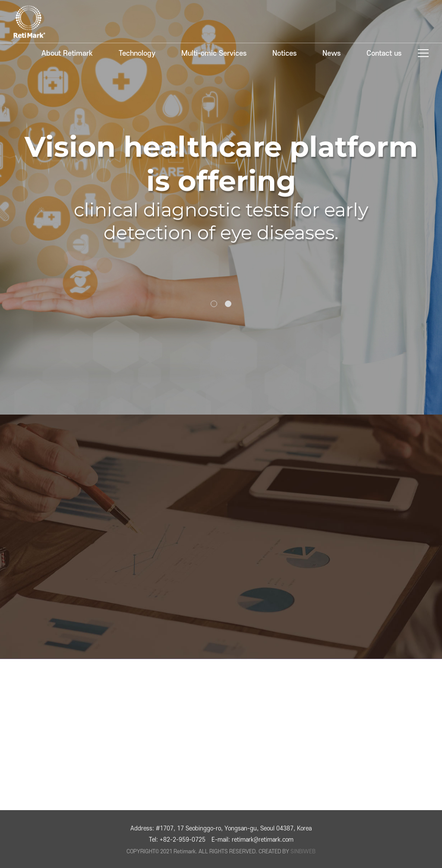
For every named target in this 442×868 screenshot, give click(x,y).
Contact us (384, 54)
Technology (137, 54)
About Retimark (67, 54)
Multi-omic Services (214, 54)
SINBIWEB (303, 852)
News (331, 54)
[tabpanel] (221, 207)
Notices (284, 54)
